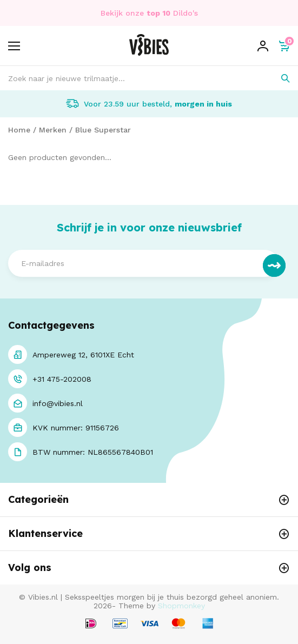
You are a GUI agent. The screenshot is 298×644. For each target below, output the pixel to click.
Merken (53, 130)
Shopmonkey (181, 606)
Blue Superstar (103, 130)
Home (19, 130)
